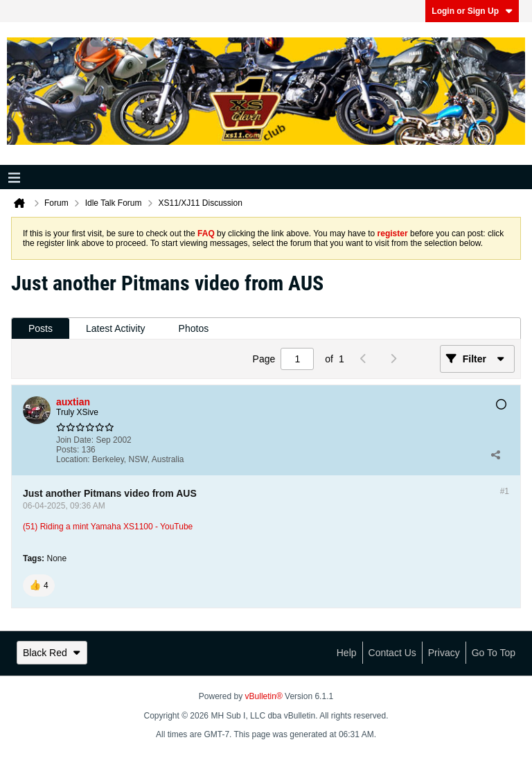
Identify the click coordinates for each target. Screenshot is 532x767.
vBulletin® (264, 696)
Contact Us (392, 653)
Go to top (494, 653)
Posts (41, 328)
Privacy (444, 653)
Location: (73, 459)
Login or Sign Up (472, 11)
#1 (505, 491)
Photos (194, 328)
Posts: (68, 450)
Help (347, 653)
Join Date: (75, 440)
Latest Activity (116, 328)
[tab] (41, 329)
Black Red (52, 653)
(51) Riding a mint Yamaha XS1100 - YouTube (108, 527)
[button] (39, 585)
